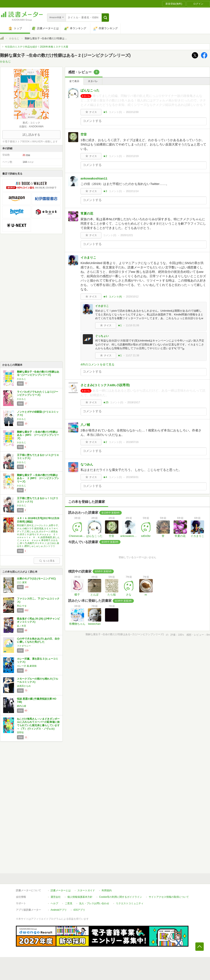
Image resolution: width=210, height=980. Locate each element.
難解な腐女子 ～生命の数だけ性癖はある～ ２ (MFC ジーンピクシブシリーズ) (38, 478)
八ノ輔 (85, 425)
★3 (105, 191)
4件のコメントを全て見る (97, 364)
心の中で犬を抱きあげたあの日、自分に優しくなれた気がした (38, 640)
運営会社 (56, 897)
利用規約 (107, 890)
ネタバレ (93, 81)
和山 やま (22, 606)
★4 (105, 477)
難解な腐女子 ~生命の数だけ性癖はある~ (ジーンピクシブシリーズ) (38, 373)
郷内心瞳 (22, 706)
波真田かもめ (24, 686)
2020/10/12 (132, 297)
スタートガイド (86, 890)
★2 (105, 156)
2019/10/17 (134, 402)
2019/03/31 (132, 477)
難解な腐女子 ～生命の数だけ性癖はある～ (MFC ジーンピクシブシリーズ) (38, 435)
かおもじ (14, 38)
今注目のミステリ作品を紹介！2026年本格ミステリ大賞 (36, 47)
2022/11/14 (132, 191)
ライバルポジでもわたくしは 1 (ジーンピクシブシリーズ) (38, 393)
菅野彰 (20, 732)
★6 (105, 297)
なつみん (87, 464)
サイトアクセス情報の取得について (169, 897)
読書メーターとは (61, 890)
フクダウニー (24, 646)
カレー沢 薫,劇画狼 (27, 666)
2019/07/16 (132, 442)
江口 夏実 (22, 582)
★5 (105, 112)
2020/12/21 (127, 235)
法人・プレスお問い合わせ (94, 903)
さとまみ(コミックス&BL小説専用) (105, 385)
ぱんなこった (90, 90)
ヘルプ (54, 903)
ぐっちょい (102, 336)
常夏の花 (87, 213)
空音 (84, 134)
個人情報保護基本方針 (80, 897)
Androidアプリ (59, 910)
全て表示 (74, 81)
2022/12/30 (132, 112)
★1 (120, 325)
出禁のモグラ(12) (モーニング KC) (36, 579)
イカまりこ (88, 257)
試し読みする (31, 135)
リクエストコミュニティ (130, 903)
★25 (106, 402)
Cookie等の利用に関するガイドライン (121, 897)
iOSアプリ (79, 910)
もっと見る (47, 561)
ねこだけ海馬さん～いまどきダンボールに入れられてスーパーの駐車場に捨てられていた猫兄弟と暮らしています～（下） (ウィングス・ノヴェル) (38, 724)
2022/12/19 (132, 156)
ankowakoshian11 (94, 178)
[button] (105, 18)
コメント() (115, 112)
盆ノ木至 (22, 626)
